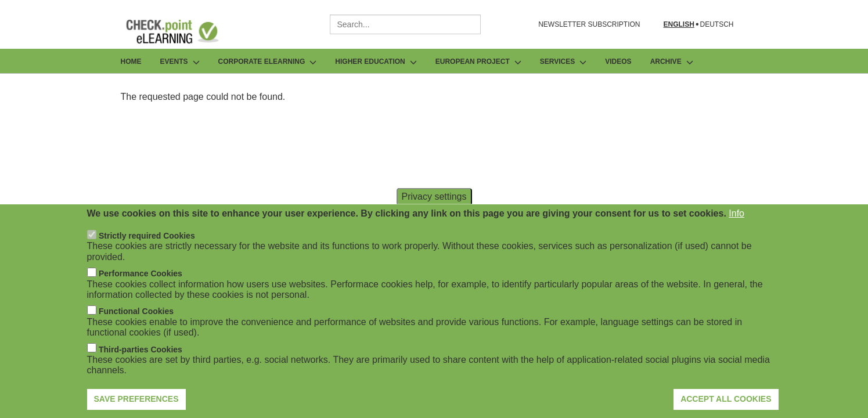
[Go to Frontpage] (181, 31)
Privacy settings (434, 212)
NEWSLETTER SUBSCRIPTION (589, 24)
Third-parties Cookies (141, 366)
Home (131, 62)
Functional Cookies (136, 327)
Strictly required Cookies (147, 252)
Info (736, 230)
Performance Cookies (141, 290)
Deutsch (716, 25)
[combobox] (405, 24)
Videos (618, 62)
